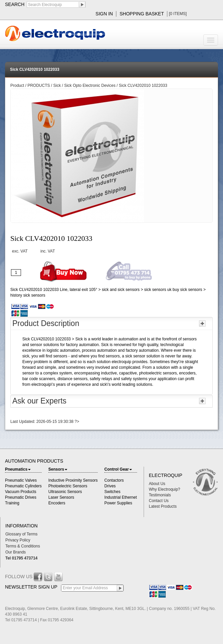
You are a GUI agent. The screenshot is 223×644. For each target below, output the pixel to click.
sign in (104, 14)
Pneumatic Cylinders (23, 486)
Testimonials (160, 495)
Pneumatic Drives (21, 497)
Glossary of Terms (21, 534)
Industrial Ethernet (120, 497)
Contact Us (159, 501)
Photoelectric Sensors (68, 486)
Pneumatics (18, 469)
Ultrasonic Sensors (65, 492)
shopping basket (142, 14)
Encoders (57, 503)
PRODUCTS (39, 86)
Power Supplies (118, 503)
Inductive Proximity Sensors (73, 480)
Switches (112, 492)
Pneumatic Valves (21, 480)
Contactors (114, 480)
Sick (57, 86)
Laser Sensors (61, 497)
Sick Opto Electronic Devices (90, 86)
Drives (110, 486)
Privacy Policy (18, 540)
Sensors (58, 469)
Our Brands (15, 552)
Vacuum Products (21, 492)
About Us (157, 484)
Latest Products (163, 506)
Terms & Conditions (23, 546)
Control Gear (118, 469)
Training (12, 503)
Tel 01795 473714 (21, 558)
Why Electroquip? (165, 489)
